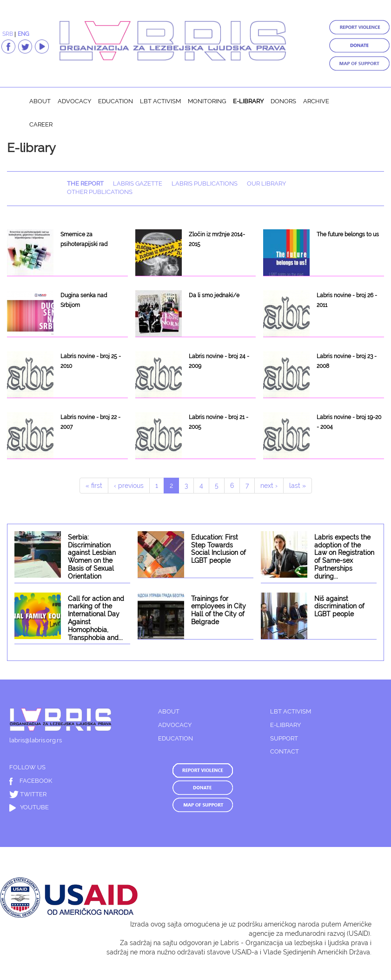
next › (269, 486)
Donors (283, 101)
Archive (316, 101)
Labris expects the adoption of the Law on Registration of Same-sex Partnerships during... (344, 557)
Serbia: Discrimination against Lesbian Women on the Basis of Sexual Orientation (92, 557)
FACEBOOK (31, 781)
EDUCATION (176, 738)
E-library (248, 101)
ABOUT (169, 711)
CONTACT (285, 751)
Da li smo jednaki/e (214, 295)
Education (116, 101)
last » (298, 486)
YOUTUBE (29, 807)
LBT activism (160, 101)
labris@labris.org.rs (36, 740)
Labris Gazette (138, 183)
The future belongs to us (348, 234)
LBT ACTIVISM (291, 711)
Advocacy (74, 101)
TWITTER (28, 794)
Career (41, 124)
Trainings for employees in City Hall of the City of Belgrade (219, 610)
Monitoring (207, 101)
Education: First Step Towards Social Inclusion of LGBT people (219, 549)
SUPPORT (284, 738)
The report (85, 183)
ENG (23, 34)
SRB (8, 34)
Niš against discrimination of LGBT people (339, 607)
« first (94, 486)
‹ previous (129, 486)
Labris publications (205, 183)
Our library (266, 183)
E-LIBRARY (285, 725)
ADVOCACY (175, 725)
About (40, 101)
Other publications (100, 192)
